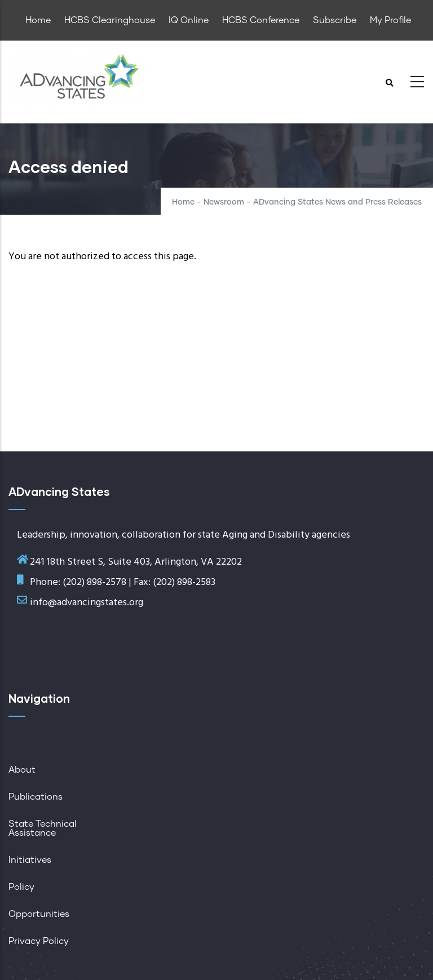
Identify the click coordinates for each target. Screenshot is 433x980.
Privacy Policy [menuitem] (39, 941)
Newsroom (224, 202)
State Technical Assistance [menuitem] (43, 828)
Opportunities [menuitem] (39, 914)
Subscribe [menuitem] (335, 20)
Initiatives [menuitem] (30, 860)
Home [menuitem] (38, 20)
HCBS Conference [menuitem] (261, 20)
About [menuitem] (22, 770)
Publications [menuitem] (36, 797)
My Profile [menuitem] (390, 20)
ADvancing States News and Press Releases (337, 202)
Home (183, 202)
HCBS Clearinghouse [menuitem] (110, 20)
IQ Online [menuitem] (189, 20)
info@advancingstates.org (87, 603)
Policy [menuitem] (21, 887)
